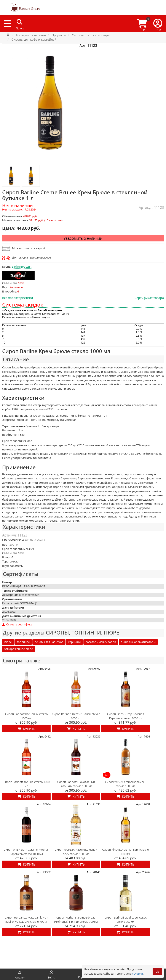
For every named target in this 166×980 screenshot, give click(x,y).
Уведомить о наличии (83, 239)
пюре (8, 642)
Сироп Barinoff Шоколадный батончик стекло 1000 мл (76, 784)
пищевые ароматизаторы (138, 642)
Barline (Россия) (22, 267)
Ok (157, 972)
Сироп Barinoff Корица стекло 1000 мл (26, 784)
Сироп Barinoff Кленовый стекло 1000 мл (26, 716)
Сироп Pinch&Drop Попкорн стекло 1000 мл (126, 852)
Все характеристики (18, 298)
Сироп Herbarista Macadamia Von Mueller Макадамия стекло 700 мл (26, 920)
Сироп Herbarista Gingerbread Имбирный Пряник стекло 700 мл (76, 920)
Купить (26, 729)
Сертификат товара (149, 298)
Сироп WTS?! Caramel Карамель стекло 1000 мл (126, 784)
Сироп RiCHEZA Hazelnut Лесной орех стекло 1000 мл (76, 852)
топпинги (23, 642)
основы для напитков (49, 642)
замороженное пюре (19, 649)
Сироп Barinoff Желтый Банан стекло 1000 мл (76, 716)
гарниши (74, 642)
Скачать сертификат (18, 624)
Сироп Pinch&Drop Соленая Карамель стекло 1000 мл (126, 716)
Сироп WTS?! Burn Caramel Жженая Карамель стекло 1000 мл (26, 852)
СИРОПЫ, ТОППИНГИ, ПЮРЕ (82, 632)
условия (137, 974)
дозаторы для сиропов (101, 642)
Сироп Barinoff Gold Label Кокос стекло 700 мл (126, 920)
